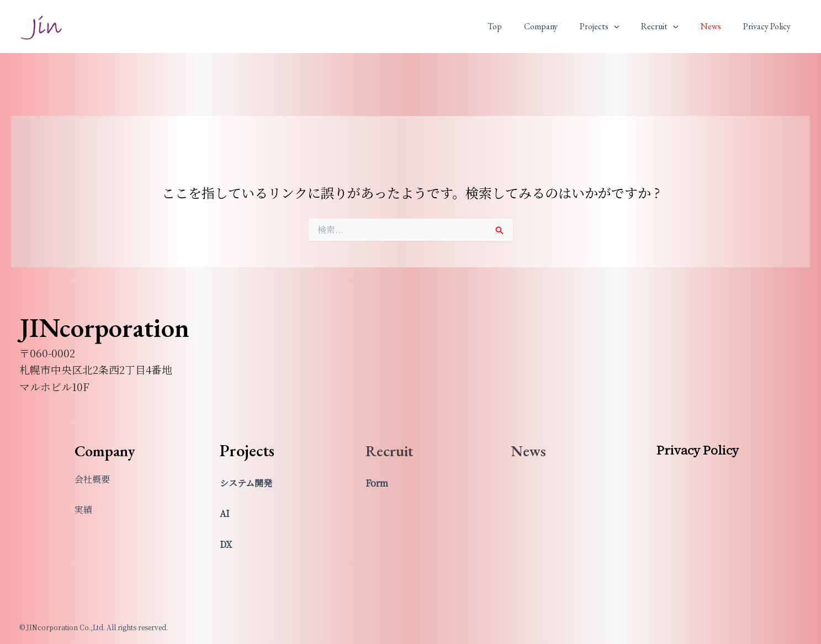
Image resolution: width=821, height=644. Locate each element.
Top (519, 26)
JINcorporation (30, 42)
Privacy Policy (769, 26)
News (717, 26)
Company (561, 26)
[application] (629, 27)
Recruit (671, 27)
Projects (615, 27)
